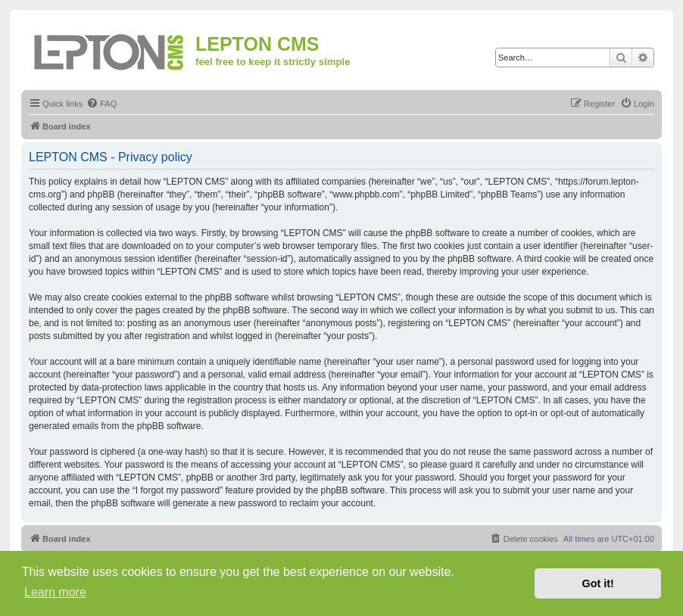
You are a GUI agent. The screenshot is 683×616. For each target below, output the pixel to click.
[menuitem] (101, 104)
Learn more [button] (55, 592)
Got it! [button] (598, 583)
